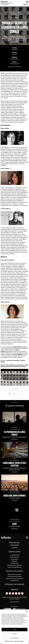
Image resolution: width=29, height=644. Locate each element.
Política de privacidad (19, 641)
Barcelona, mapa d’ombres (15, 496)
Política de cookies (9, 641)
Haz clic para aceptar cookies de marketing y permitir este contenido (15, 377)
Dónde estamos (15, 557)
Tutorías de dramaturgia (15, 577)
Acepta (14, 630)
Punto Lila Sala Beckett (14, 567)
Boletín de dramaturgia (15, 575)
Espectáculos (14, 543)
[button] (27, 611)
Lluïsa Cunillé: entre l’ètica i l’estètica (14, 464)
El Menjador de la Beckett (14, 584)
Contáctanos (14, 559)
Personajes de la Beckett (14, 565)
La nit (14, 524)
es (25, 5)
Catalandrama (15, 581)
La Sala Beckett (14, 555)
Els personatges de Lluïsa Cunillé (14, 433)
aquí (22, 624)
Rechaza (14, 634)
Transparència (15, 563)
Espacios (14, 561)
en (27, 5)
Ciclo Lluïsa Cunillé (14, 14)
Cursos (15, 548)
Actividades (14, 545)
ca (24, 5)
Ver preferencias (14, 638)
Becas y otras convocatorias (15, 579)
